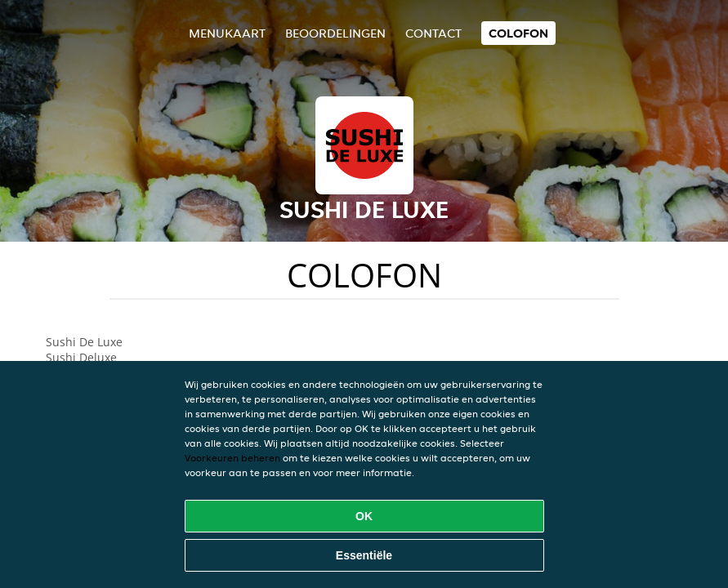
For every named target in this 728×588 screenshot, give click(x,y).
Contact (433, 33)
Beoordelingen (335, 33)
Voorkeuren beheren (232, 458)
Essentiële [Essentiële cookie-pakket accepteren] (364, 555)
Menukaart (227, 33)
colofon (518, 33)
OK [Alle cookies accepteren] (364, 516)
